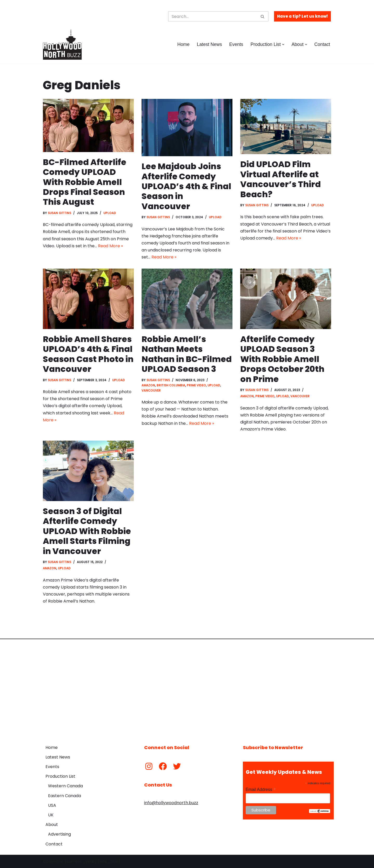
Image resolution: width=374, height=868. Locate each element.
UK (51, 815)
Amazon (148, 385)
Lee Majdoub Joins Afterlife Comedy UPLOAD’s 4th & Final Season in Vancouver (186, 186)
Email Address (261, 790)
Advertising (59, 834)
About (52, 825)
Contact (322, 44)
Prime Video (196, 385)
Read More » (110, 246)
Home (183, 44)
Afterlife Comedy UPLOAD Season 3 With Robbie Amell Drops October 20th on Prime (282, 359)
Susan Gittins (59, 213)
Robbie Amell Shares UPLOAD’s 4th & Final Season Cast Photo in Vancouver (88, 354)
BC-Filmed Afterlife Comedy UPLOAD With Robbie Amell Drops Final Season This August (85, 182)
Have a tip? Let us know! (302, 16)
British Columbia (171, 385)
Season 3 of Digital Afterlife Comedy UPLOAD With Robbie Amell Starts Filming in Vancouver (87, 531)
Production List (60, 776)
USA (52, 805)
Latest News (209, 44)
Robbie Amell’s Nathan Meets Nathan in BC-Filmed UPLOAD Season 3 (187, 354)
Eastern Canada (65, 796)
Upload (110, 213)
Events (236, 44)
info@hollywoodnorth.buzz (171, 803)
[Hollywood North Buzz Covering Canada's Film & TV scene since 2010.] (62, 44)
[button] (283, 45)
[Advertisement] (187, 688)
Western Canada (65, 786)
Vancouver (151, 391)
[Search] (212, 16)
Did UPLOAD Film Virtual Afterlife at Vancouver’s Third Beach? (280, 179)
